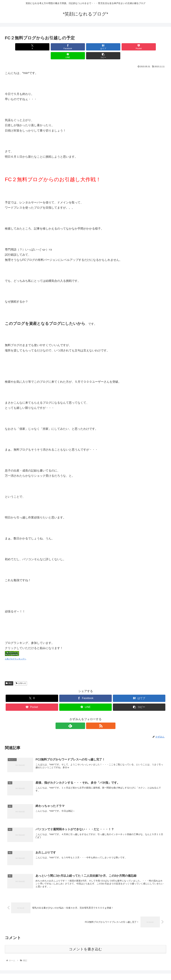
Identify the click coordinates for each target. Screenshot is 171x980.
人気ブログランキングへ (16, 650)
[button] (153, 47)
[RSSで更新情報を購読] (89, 717)
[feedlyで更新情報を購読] (82, 717)
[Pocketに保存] (99, 47)
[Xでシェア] (18, 47)
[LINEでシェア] (126, 47)
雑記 (9, 674)
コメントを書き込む (85, 941)
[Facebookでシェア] (45, 47)
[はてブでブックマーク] (72, 47)
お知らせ (21, 674)
